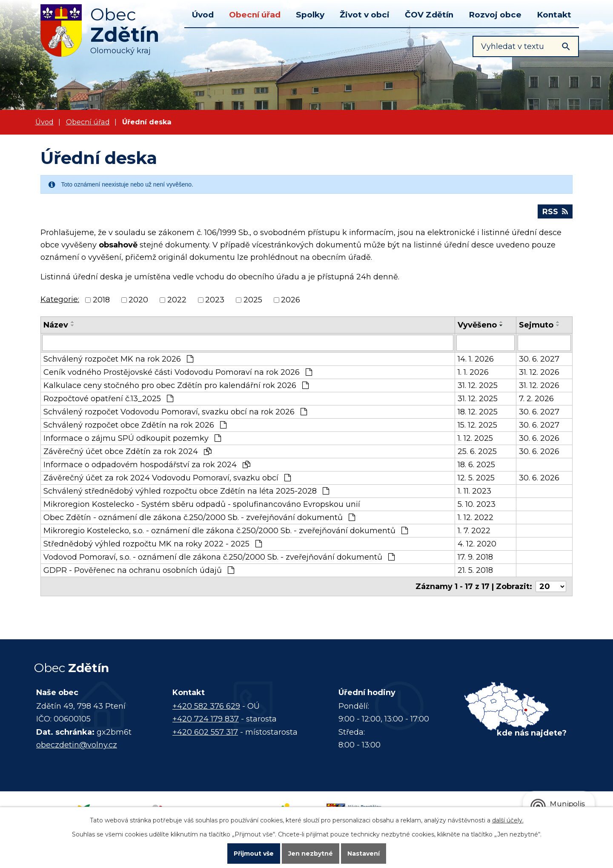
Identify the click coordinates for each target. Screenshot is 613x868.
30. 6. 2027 (539, 359)
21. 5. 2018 (475, 570)
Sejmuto (536, 325)
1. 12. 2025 (475, 438)
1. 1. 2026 (473, 372)
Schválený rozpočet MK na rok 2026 (118, 359)
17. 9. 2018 (475, 557)
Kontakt (554, 15)
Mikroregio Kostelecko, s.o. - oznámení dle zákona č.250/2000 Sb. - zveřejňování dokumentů (226, 531)
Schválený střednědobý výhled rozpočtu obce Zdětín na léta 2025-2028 (186, 491)
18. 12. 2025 (478, 412)
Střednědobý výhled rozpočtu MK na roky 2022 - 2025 (153, 544)
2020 (138, 300)
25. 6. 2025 (477, 451)
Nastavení (364, 854)
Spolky (310, 15)
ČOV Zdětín (429, 15)
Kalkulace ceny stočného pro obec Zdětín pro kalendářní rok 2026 (176, 385)
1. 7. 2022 (474, 531)
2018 (101, 300)
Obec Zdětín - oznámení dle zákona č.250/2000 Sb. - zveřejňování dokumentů (199, 517)
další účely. (508, 820)
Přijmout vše (254, 854)
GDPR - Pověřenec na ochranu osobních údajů (139, 570)
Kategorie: (60, 299)
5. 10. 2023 (477, 504)
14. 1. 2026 (476, 359)
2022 (177, 300)
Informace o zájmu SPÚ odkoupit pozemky (132, 438)
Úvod (203, 15)
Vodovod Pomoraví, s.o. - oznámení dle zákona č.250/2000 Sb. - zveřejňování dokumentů (219, 557)
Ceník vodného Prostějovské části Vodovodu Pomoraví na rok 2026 (178, 372)
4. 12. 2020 (477, 544)
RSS (555, 212)
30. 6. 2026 (539, 438)
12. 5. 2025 (476, 478)
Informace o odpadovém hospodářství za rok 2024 (147, 465)
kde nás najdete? (532, 733)
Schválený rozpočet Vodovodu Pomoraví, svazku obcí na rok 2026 (175, 412)
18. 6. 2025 (476, 465)
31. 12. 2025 (478, 385)
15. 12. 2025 (477, 425)
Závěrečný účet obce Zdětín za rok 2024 (127, 451)
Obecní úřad (255, 15)
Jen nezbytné (311, 854)
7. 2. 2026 (536, 399)
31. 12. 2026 (539, 372)
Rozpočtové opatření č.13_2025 (108, 399)
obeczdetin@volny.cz (77, 745)
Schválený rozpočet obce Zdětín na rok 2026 (135, 425)
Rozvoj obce (495, 15)
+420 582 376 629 (206, 706)
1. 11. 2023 (474, 491)
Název (56, 325)
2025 (253, 300)
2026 (291, 300)
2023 (215, 300)
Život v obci (365, 15)
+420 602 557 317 (205, 732)
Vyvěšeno (477, 325)
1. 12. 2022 (476, 517)
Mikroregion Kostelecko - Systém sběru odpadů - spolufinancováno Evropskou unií (202, 504)
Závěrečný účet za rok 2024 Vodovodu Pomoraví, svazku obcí (167, 478)
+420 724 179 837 (206, 719)
